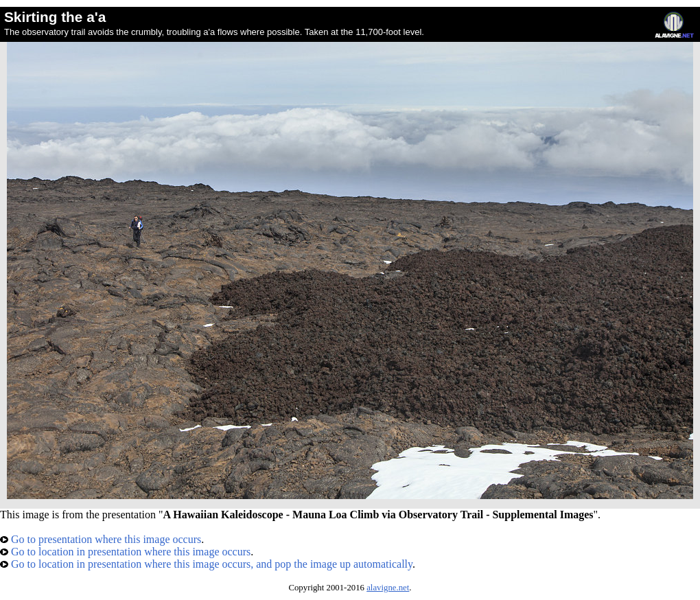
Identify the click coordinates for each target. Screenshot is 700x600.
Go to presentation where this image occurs (101, 539)
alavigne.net (388, 588)
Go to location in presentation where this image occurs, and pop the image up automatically (206, 564)
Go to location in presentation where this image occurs (125, 552)
